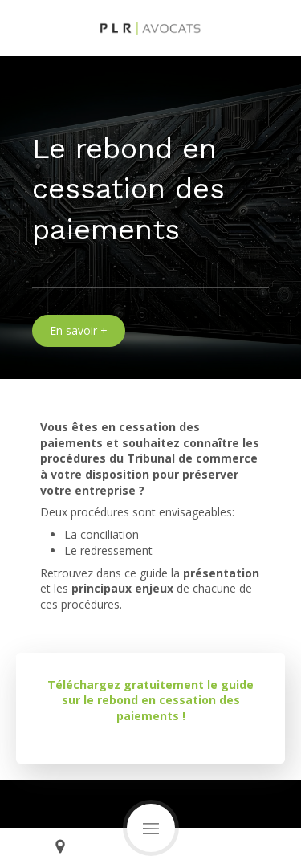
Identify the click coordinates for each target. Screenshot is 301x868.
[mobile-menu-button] (151, 828)
